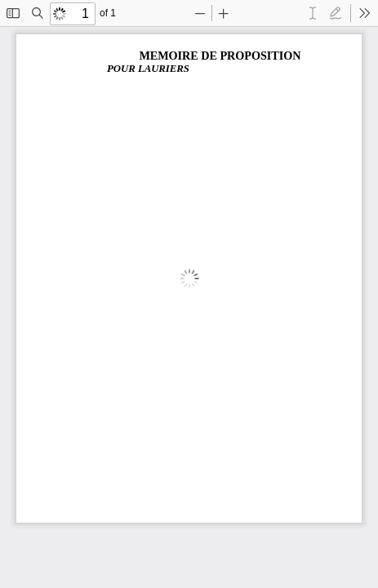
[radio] (313, 13)
